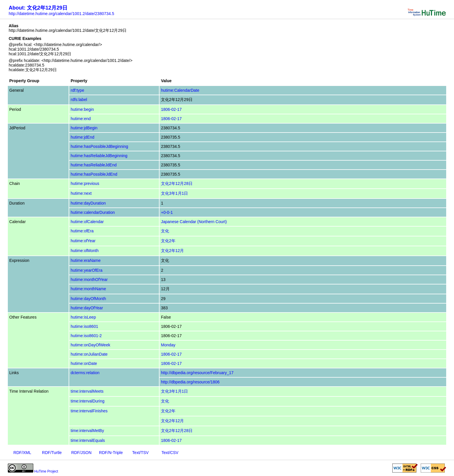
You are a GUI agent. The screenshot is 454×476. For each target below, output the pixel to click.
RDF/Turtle (52, 453)
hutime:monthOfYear (89, 280)
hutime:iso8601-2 (86, 336)
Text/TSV (141, 453)
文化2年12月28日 (177, 183)
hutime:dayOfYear (87, 308)
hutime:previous (85, 183)
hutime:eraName (86, 260)
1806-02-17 (171, 109)
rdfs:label (79, 100)
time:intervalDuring (88, 401)
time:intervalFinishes (89, 411)
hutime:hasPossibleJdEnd (94, 174)
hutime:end (81, 119)
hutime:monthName (88, 289)
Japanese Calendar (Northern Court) (194, 222)
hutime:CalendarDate (180, 90)
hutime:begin (82, 109)
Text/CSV (170, 453)
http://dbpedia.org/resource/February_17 (197, 373)
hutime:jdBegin (84, 128)
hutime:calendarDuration (93, 212)
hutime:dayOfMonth (88, 299)
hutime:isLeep (83, 317)
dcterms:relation (85, 373)
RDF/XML (22, 453)
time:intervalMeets (87, 391)
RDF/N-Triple (111, 453)
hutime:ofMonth (85, 251)
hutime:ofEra (82, 231)
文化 (165, 231)
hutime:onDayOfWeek (90, 345)
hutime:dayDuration (88, 203)
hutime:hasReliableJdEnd (94, 165)
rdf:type (77, 90)
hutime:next (81, 193)
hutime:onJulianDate (89, 354)
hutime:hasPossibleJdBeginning (99, 146)
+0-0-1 (167, 212)
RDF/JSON (81, 453)
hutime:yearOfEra (87, 270)
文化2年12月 (172, 251)
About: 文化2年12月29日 (38, 8)
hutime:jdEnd (83, 137)
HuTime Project (46, 471)
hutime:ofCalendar (87, 222)
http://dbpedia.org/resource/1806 (190, 382)
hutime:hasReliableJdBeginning (99, 156)
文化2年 (168, 241)
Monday (168, 345)
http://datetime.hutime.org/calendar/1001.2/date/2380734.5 (61, 14)
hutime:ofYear (83, 241)
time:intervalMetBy (87, 431)
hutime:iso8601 (84, 326)
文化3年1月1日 (174, 193)
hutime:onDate (84, 363)
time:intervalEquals (88, 440)
